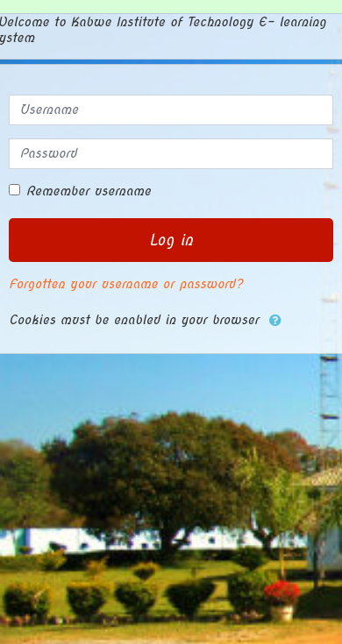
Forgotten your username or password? (126, 284)
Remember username (89, 191)
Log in (171, 240)
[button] (275, 321)
